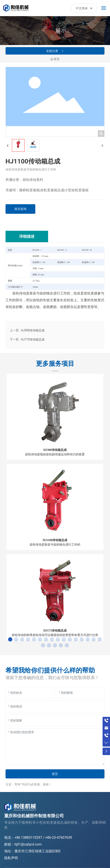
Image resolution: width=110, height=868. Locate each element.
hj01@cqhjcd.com (28, 844)
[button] (10, 639)
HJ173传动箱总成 (33, 339)
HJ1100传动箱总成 (55, 540)
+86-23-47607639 (59, 838)
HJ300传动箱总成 (33, 330)
